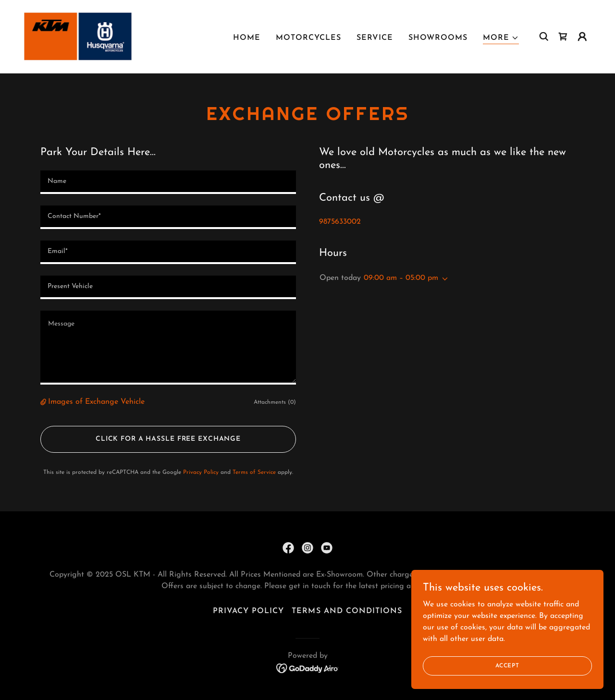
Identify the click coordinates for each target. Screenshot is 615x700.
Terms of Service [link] (254, 472)
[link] (78, 36)
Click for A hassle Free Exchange (168, 439)
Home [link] (247, 38)
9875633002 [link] (340, 222)
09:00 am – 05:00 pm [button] (401, 278)
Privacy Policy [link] (201, 472)
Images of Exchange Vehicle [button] (96, 402)
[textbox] (168, 182)
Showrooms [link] (438, 38)
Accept (507, 665)
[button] (501, 38)
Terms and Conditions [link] (347, 611)
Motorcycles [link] (308, 38)
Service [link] (375, 38)
